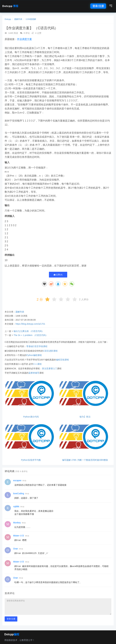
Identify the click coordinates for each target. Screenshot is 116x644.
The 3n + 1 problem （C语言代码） (31, 335)
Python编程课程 (34, 355)
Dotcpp (10, 6)
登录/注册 (98, 6)
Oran (16, 549)
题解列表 (18, 19)
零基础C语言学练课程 (37, 346)
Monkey (17, 523)
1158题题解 (31, 19)
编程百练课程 (62, 360)
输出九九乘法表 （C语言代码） (29, 331)
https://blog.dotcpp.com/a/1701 (30, 324)
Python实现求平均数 (31, 460)
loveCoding (19, 493)
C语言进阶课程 (50, 351)
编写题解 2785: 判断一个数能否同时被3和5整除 (85, 460)
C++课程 (37, 364)
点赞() (58, 275)
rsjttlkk (16, 506)
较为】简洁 (85, 417)
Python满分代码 (31, 417)
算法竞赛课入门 (50, 369)
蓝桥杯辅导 (34, 373)
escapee (17, 480)
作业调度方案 (24, 39)
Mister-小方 (19, 536)
